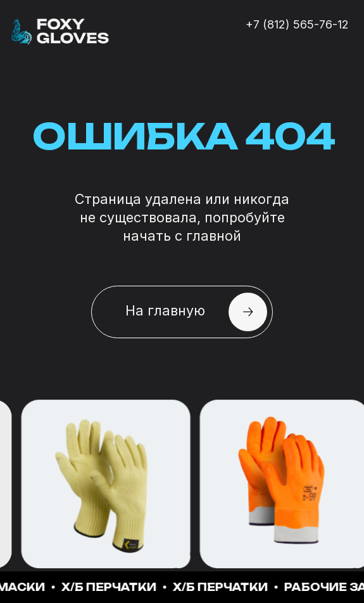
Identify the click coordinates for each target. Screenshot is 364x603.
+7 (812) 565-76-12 (297, 24)
